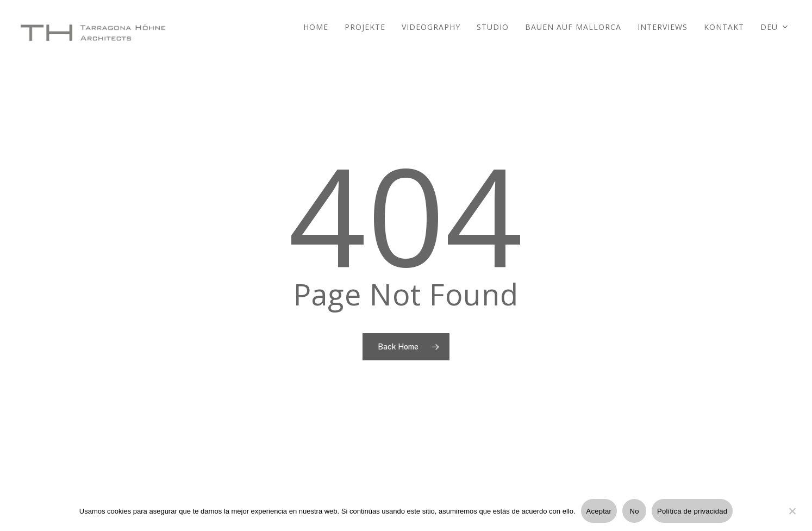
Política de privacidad (692, 511)
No (635, 511)
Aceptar (599, 511)
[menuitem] (774, 33)
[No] (792, 517)
